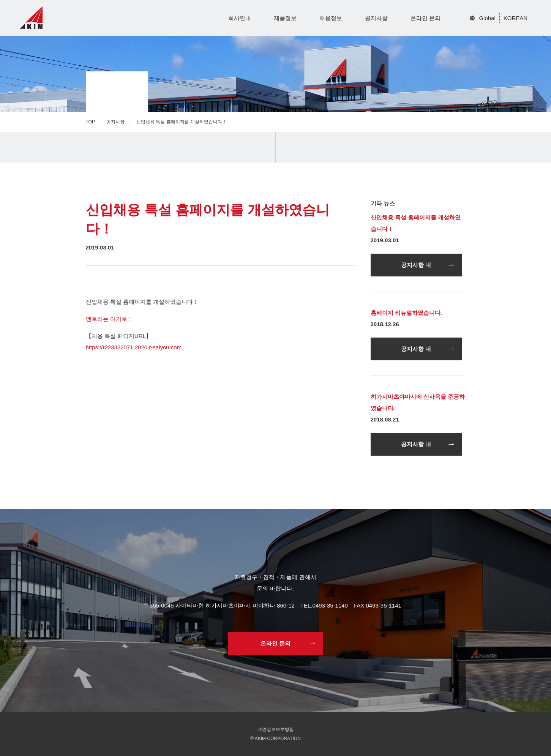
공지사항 (376, 18)
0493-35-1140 (330, 605)
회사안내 (240, 18)
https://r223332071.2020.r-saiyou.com (134, 347)
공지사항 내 (416, 265)
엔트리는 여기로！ (109, 319)
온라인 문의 (425, 18)
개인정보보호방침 (276, 729)
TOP (90, 122)
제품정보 (285, 18)
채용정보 (331, 18)
